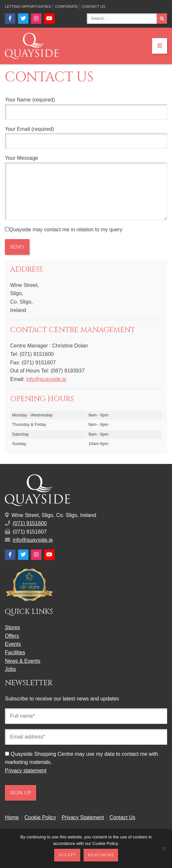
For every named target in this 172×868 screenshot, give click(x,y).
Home (12, 827)
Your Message (86, 193)
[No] (164, 848)
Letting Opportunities (28, 7)
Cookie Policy (40, 827)
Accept (67, 855)
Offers (12, 646)
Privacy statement (26, 780)
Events (13, 654)
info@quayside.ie (46, 389)
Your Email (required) (86, 138)
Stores (12, 637)
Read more (101, 855)
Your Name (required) (86, 108)
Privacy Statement (83, 827)
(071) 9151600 (30, 533)
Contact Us (94, 7)
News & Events (23, 671)
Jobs (10, 679)
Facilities (15, 662)
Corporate (67, 7)
